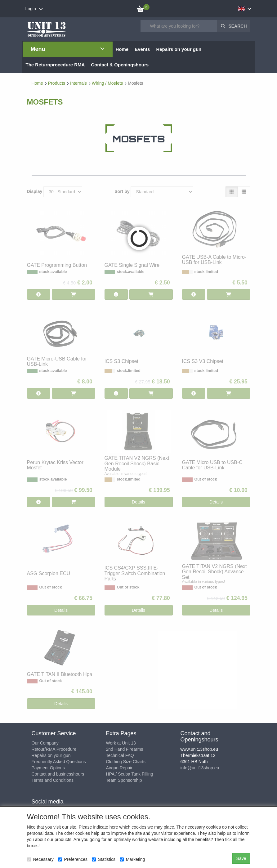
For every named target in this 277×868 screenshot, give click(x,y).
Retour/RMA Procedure (54, 749)
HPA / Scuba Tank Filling (130, 774)
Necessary (40, 859)
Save (241, 858)
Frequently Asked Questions (59, 762)
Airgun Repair (119, 768)
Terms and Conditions (53, 780)
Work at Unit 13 (121, 743)
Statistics (104, 859)
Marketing (132, 859)
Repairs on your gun (51, 755)
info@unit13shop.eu (200, 768)
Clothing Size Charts (126, 762)
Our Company (45, 743)
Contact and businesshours (58, 774)
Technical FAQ (120, 755)
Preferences (73, 859)
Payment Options (48, 768)
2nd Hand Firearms (125, 749)
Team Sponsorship (124, 780)
